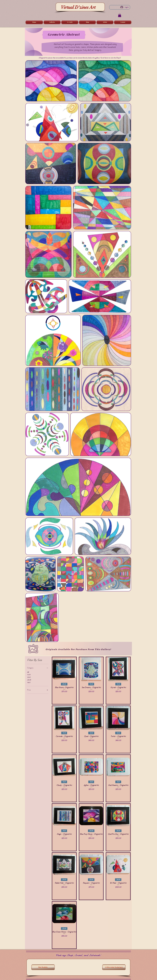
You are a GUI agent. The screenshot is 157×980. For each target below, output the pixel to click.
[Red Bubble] (43, 967)
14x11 (29, 682)
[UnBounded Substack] (114, 967)
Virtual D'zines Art (78, 7)
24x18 (29, 680)
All (28, 672)
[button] (120, 15)
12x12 (29, 677)
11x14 (29, 675)
